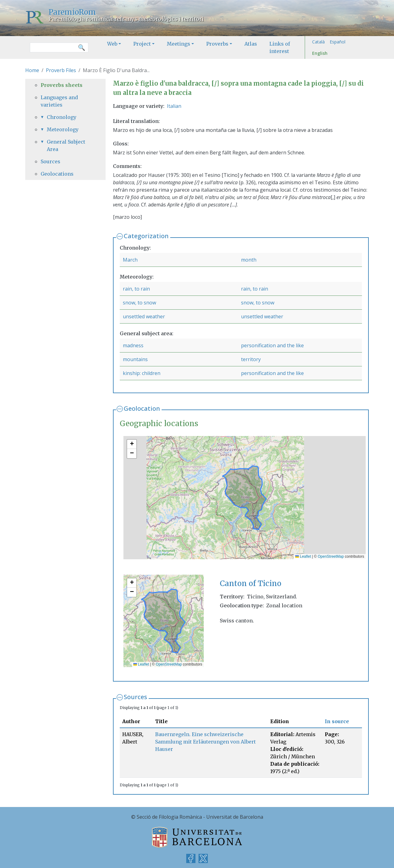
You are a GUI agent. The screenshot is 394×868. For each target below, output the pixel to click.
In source (337, 721)
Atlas (251, 44)
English (320, 53)
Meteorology (63, 129)
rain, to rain (136, 289)
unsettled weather (144, 316)
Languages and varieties (59, 101)
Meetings (179, 44)
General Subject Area (66, 145)
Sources (135, 697)
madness (133, 345)
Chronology (62, 117)
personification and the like (272, 345)
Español (338, 42)
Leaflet (303, 556)
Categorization (146, 236)
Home (32, 70)
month (249, 260)
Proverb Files (61, 70)
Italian (174, 106)
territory (251, 359)
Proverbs (217, 44)
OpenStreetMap (331, 556)
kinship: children (142, 373)
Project (142, 44)
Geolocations (57, 174)
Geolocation (142, 408)
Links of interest (280, 47)
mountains (135, 359)
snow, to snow (139, 303)
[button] (132, 444)
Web (112, 44)
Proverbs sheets (62, 85)
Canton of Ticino (251, 583)
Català (318, 42)
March (130, 260)
